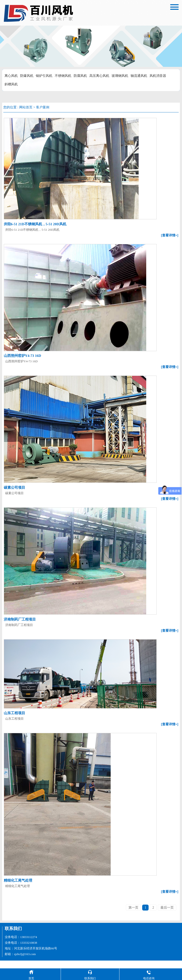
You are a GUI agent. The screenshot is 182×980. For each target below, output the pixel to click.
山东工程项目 (14, 721)
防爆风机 (27, 76)
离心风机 (11, 76)
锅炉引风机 (44, 76)
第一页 (133, 915)
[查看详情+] (170, 235)
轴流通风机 (139, 76)
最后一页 (167, 915)
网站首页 (26, 107)
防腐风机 (80, 76)
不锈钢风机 (63, 76)
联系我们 (13, 936)
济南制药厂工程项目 (19, 618)
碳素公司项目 (14, 487)
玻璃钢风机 (120, 76)
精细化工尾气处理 (18, 888)
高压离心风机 (99, 76)
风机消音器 (158, 76)
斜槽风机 (11, 84)
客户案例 (43, 107)
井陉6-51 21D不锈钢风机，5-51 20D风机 (35, 224)
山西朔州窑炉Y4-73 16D (22, 355)
